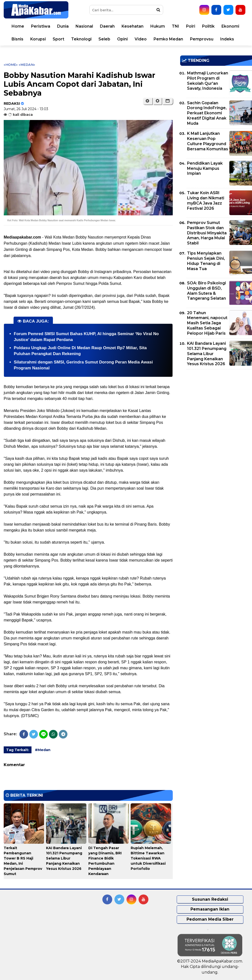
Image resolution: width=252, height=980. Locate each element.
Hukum (158, 26)
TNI (175, 26)
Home (18, 26)
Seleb (104, 39)
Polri (191, 26)
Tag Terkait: (18, 750)
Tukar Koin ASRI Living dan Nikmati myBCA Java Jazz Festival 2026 (206, 200)
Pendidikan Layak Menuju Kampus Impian (205, 168)
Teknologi (81, 39)
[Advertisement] (216, 408)
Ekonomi (230, 26)
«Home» (11, 65)
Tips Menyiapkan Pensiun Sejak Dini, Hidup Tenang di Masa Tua (206, 261)
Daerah (107, 26)
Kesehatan (133, 26)
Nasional (84, 26)
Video (141, 39)
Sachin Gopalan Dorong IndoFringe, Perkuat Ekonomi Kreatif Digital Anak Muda (207, 113)
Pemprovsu (202, 39)
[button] (168, 101)
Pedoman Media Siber (210, 919)
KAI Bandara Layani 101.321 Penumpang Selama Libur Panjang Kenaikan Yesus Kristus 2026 (64, 858)
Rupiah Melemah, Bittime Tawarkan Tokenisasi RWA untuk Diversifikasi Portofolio (148, 858)
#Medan (43, 750)
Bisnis (17, 39)
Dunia (63, 26)
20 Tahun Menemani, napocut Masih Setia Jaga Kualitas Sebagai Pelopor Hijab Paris (207, 323)
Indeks (227, 39)
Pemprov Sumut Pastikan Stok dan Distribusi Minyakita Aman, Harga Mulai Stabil (207, 233)
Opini (122, 39)
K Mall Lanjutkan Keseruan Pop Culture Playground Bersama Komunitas (208, 141)
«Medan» (27, 65)
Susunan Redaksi (210, 899)
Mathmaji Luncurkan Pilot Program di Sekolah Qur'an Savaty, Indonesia (208, 81)
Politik (208, 26)
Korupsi (38, 39)
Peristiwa (41, 26)
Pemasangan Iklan (210, 909)
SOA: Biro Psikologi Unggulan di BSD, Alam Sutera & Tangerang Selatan (206, 291)
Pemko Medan (168, 39)
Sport (58, 39)
